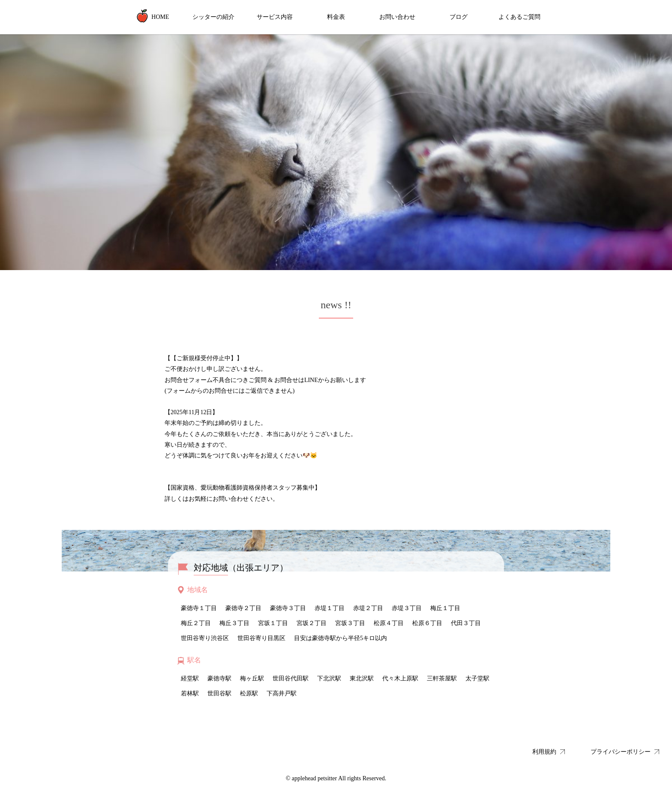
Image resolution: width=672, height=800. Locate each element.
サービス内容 (275, 17)
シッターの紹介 (213, 17)
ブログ (459, 17)
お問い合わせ (397, 17)
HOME (152, 16)
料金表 (336, 17)
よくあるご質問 (519, 17)
